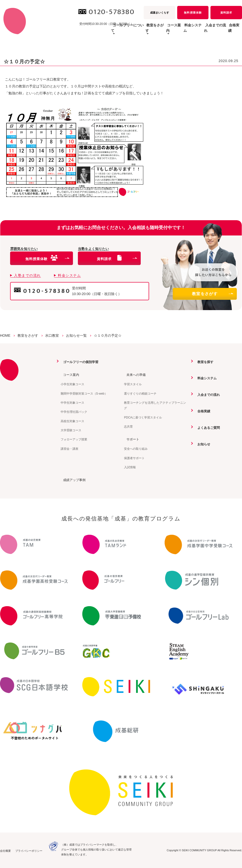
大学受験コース (71, 430)
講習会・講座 (69, 449)
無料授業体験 (193, 13)
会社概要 (5, 850)
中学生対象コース (72, 402)
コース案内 (69, 375)
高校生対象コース (72, 421)
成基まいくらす (160, 13)
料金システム (175, 31)
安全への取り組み (136, 449)
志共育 (128, 426)
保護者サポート (134, 458)
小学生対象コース (72, 384)
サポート (131, 439)
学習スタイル (133, 384)
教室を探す (204, 362)
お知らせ (202, 444)
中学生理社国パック (74, 412)
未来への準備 (134, 375)
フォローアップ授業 (74, 439)
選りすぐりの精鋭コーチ (140, 393)
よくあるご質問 (207, 427)
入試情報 (130, 467)
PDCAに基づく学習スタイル (143, 417)
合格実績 (231, 31)
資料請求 (226, 13)
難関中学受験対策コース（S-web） (84, 393)
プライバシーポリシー (29, 850)
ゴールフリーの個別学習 (80, 362)
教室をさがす (212, 294)
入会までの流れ (205, 31)
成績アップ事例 (73, 480)
